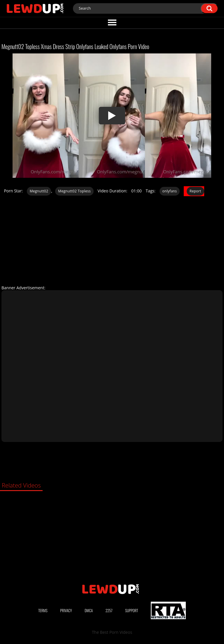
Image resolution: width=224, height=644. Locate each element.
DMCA (89, 610)
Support (132, 610)
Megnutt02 (39, 191)
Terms (43, 610)
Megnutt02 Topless (74, 191)
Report (195, 191)
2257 (109, 610)
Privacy (66, 610)
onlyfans (170, 191)
